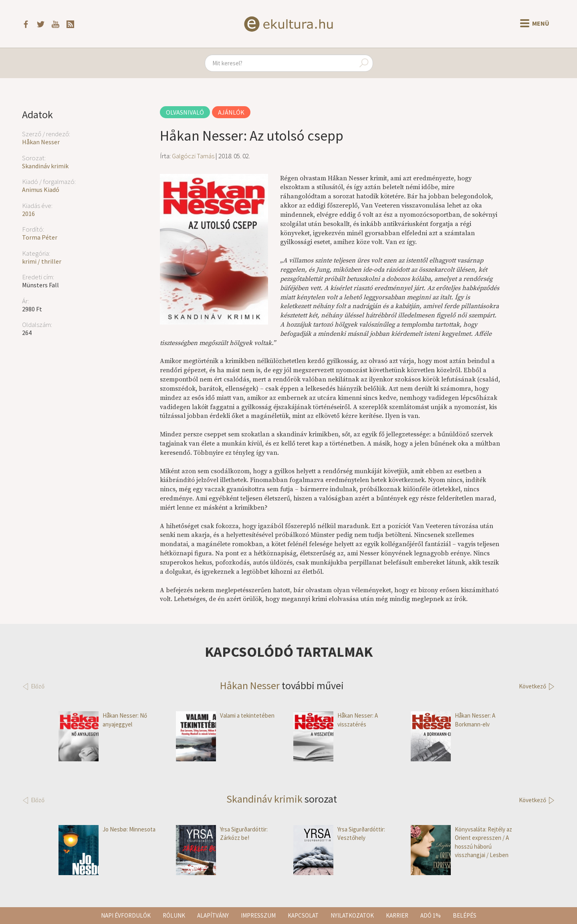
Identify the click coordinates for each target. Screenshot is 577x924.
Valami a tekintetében (225, 715)
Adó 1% (431, 915)
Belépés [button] (465, 915)
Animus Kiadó (41, 190)
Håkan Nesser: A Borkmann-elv (453, 720)
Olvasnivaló (185, 112)
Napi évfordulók (126, 915)
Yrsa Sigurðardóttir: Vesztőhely (339, 834)
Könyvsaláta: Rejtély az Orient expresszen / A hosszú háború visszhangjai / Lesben (461, 842)
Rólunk (174, 915)
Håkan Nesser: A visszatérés (336, 720)
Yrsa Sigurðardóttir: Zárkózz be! (222, 834)
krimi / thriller (42, 261)
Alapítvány (213, 915)
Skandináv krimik (45, 166)
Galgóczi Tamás (193, 156)
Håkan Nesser (41, 142)
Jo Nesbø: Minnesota (107, 829)
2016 (28, 214)
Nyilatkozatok (352, 915)
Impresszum (258, 915)
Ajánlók (231, 112)
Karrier (397, 915)
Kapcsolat (303, 915)
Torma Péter (40, 237)
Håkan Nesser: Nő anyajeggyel (103, 720)
